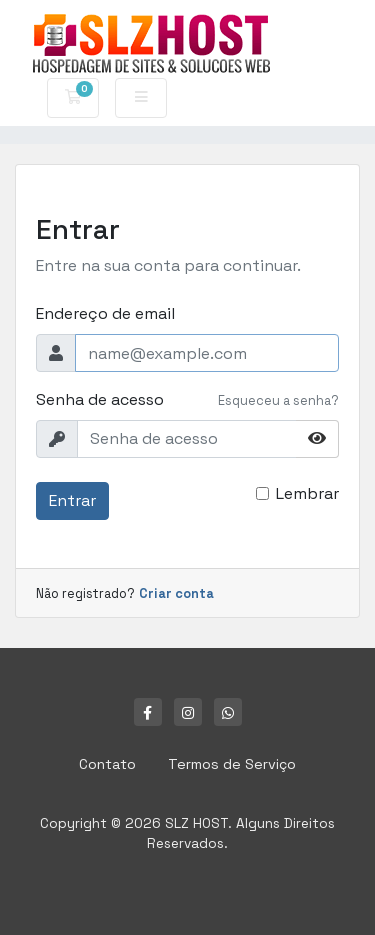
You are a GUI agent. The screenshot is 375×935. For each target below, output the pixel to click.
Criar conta (176, 593)
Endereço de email (105, 313)
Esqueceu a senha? (278, 400)
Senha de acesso (100, 399)
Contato (107, 764)
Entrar (72, 500)
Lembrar (307, 493)
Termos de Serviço (232, 764)
